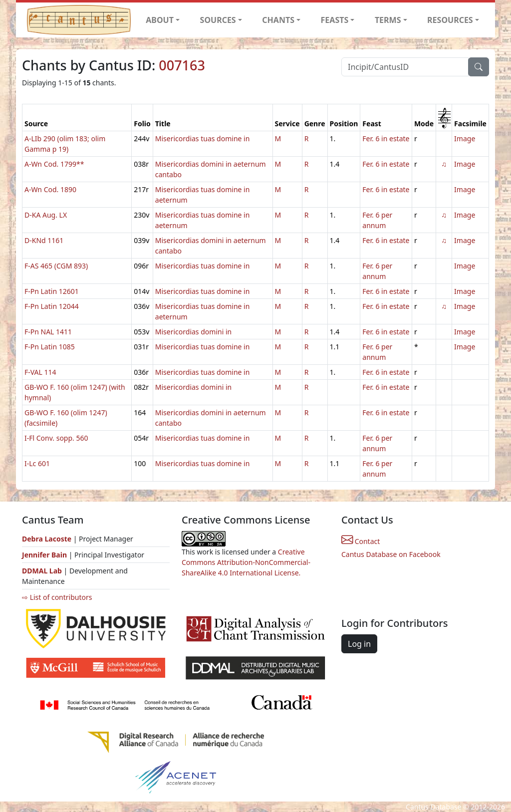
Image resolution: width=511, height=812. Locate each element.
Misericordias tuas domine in (203, 138)
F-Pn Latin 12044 (52, 306)
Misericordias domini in (193, 332)
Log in (359, 644)
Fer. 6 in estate (386, 138)
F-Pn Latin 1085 (50, 347)
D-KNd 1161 (44, 240)
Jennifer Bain (45, 555)
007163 (182, 65)
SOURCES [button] (218, 20)
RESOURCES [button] (450, 20)
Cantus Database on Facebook (391, 554)
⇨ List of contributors (57, 597)
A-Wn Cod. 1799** (54, 164)
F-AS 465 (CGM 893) (56, 266)
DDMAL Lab (42, 571)
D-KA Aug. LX (46, 215)
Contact (361, 541)
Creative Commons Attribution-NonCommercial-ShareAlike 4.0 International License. (246, 562)
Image (465, 138)
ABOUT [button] (160, 20)
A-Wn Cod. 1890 (50, 189)
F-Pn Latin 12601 (52, 291)
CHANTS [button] (278, 20)
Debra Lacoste (47, 539)
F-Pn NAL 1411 (48, 332)
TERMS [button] (388, 20)
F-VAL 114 (40, 372)
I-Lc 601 (37, 463)
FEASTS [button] (335, 20)
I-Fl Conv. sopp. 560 (56, 438)
